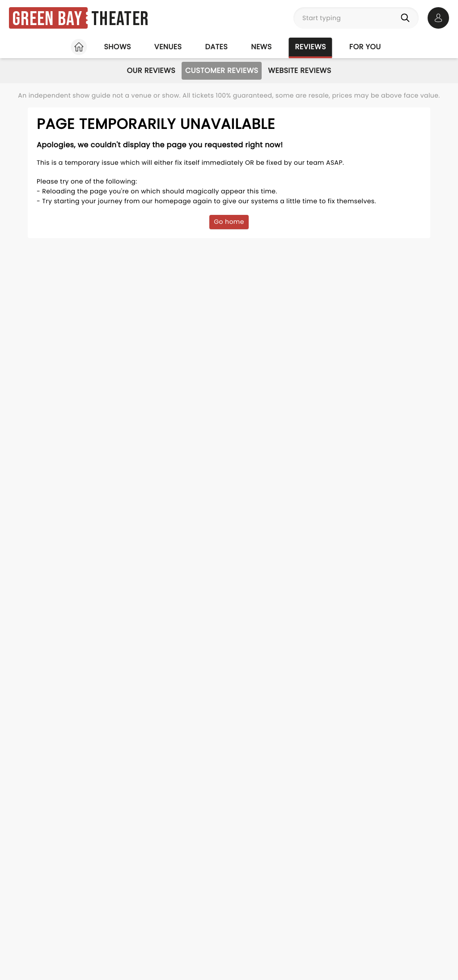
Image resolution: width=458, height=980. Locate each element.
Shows (117, 47)
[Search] (407, 18)
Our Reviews (151, 71)
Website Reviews (299, 71)
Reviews (311, 47)
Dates (216, 47)
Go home (229, 222)
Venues (168, 47)
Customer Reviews (222, 71)
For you (365, 47)
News (261, 47)
